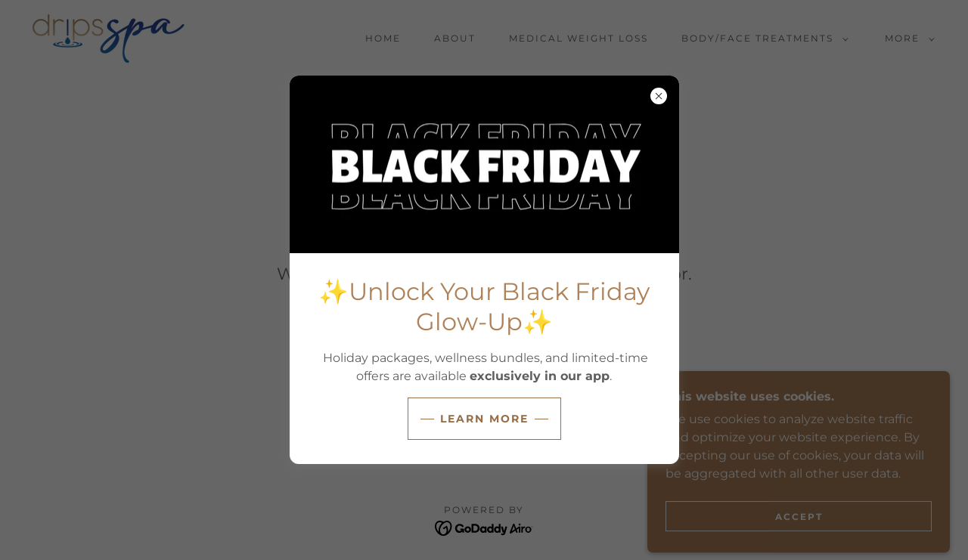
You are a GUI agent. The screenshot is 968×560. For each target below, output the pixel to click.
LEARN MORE (484, 419)
